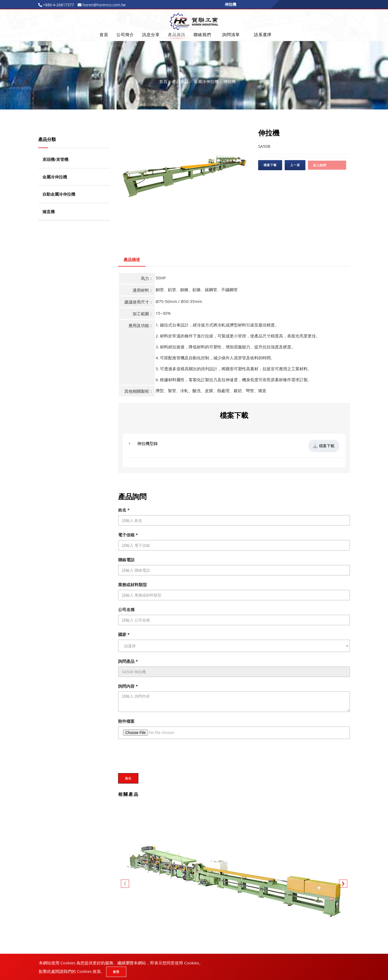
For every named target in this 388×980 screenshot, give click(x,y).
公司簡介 (125, 34)
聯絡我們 (202, 34)
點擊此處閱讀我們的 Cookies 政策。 (72, 971)
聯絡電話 (126, 560)
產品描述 (132, 259)
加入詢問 (320, 165)
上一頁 (295, 165)
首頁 (104, 34)
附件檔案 (126, 721)
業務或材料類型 (132, 585)
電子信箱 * (128, 535)
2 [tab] (184, 218)
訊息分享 (151, 34)
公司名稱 (126, 609)
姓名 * (124, 510)
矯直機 (49, 212)
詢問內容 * (128, 686)
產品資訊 (177, 34)
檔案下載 (270, 165)
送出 (128, 778)
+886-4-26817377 (58, 5)
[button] (343, 885)
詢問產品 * (128, 661)
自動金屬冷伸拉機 (59, 194)
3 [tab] (192, 218)
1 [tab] (176, 218)
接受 (116, 972)
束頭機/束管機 (56, 159)
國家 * (124, 634)
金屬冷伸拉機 (206, 81)
